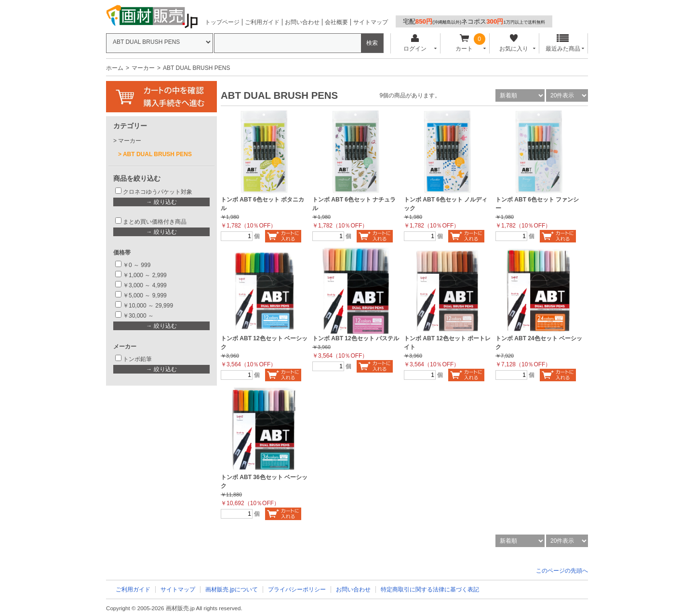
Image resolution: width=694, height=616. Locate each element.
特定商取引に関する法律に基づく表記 (430, 589)
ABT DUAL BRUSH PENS (157, 154)
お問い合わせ (302, 22)
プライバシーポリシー (297, 589)
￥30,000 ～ (139, 316)
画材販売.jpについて (232, 589)
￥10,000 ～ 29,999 (148, 306)
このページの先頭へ (562, 571)
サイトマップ (371, 22)
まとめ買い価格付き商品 (155, 222)
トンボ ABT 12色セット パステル (356, 338)
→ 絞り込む (161, 202)
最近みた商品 (563, 43)
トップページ (222, 22)
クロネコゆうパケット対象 (158, 192)
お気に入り (514, 43)
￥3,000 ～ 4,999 (145, 285)
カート (464, 43)
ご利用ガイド (262, 22)
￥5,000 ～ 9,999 (145, 295)
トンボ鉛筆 (137, 359)
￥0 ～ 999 (137, 265)
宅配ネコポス (474, 21)
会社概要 (336, 22)
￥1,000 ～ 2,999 (145, 275)
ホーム (115, 68)
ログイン (415, 43)
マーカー (143, 68)
